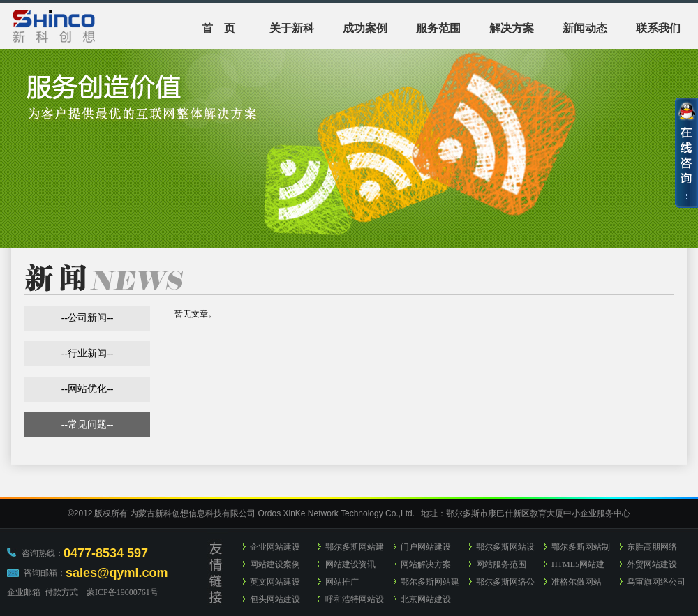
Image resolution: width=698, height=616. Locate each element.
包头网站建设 (275, 599)
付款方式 (61, 592)
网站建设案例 (275, 564)
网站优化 (87, 389)
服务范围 (438, 28)
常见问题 (87, 425)
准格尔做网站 (577, 582)
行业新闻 (87, 353)
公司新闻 (87, 318)
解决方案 (512, 28)
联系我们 (658, 28)
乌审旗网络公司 (656, 582)
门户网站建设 (426, 547)
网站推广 (342, 582)
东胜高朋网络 (652, 547)
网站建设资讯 (350, 564)
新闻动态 (585, 28)
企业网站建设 (275, 547)
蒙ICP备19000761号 (122, 592)
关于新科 (292, 28)
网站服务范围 (501, 564)
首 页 (218, 28)
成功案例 (365, 28)
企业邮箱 (24, 592)
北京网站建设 (426, 599)
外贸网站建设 (652, 564)
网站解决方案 (426, 564)
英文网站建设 (275, 582)
